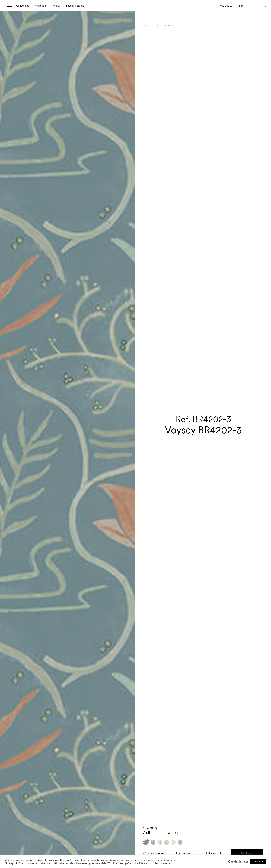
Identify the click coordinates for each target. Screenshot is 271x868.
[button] (128, 443)
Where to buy (227, 6)
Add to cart (247, 844)
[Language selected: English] (241, 6)
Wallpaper (41, 6)
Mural (56, 6)
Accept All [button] (258, 862)
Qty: (171, 824)
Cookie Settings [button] (238, 862)
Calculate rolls (214, 844)
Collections (23, 6)
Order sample (183, 844)
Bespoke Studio (75, 6)
